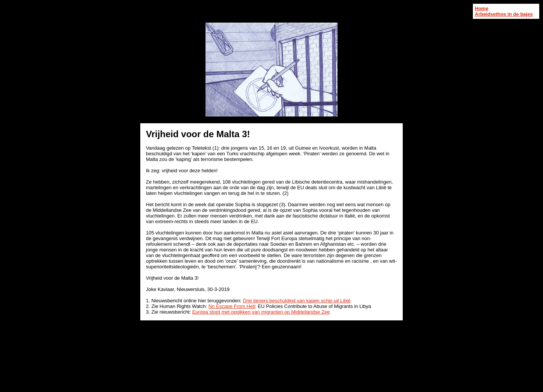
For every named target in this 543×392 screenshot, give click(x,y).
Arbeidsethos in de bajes (504, 14)
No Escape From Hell (232, 306)
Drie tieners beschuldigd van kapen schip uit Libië (297, 301)
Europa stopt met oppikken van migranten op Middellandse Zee (261, 312)
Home (482, 8)
